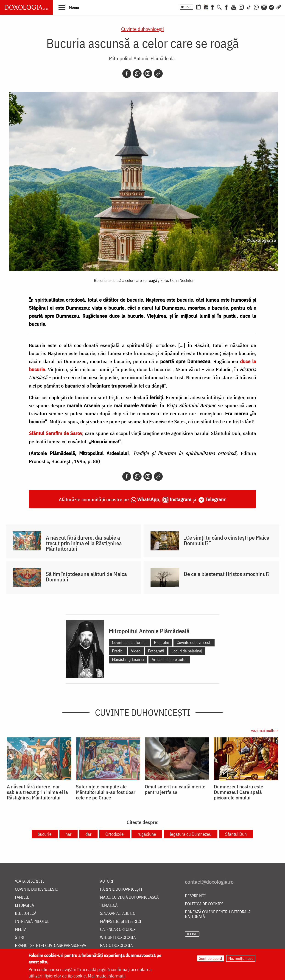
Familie (22, 897)
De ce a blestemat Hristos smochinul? (227, 574)
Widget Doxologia (118, 938)
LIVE (188, 7)
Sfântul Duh (236, 834)
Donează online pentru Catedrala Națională (218, 914)
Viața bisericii (29, 881)
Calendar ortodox (118, 930)
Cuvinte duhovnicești (142, 29)
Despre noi (195, 896)
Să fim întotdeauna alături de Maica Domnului (86, 577)
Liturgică (24, 905)
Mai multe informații (107, 976)
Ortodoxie (115, 834)
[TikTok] (249, 7)
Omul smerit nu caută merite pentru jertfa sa (175, 789)
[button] (69, 7)
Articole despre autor (169, 659)
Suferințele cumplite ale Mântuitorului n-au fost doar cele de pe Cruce (106, 792)
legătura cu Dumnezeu (191, 834)
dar (88, 834)
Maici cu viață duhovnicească (129, 897)
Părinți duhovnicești (121, 889)
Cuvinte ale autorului (129, 642)
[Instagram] (241, 7)
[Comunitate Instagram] (264, 7)
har (68, 834)
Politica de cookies (204, 904)
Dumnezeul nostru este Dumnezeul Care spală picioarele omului (239, 792)
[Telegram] (272, 7)
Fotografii (156, 651)
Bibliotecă (26, 913)
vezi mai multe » (265, 730)
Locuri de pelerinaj (187, 651)
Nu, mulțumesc (241, 958)
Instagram (180, 499)
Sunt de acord (210, 958)
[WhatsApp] (256, 7)
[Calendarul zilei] (206, 7)
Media (21, 930)
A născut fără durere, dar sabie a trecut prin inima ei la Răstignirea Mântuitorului (84, 543)
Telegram (215, 499)
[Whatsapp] (137, 74)
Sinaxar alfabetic (118, 913)
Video (136, 651)
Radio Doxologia (116, 946)
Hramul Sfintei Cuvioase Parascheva (50, 946)
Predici (118, 651)
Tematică (109, 905)
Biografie (162, 642)
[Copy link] (158, 74)
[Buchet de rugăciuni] (212, 7)
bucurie (45, 834)
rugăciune (147, 834)
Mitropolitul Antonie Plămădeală (142, 58)
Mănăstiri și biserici (128, 659)
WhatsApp (148, 499)
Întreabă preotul (32, 922)
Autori (107, 881)
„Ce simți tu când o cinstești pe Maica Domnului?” (227, 540)
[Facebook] (226, 7)
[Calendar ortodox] (198, 7)
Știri (20, 938)
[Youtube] (234, 7)
